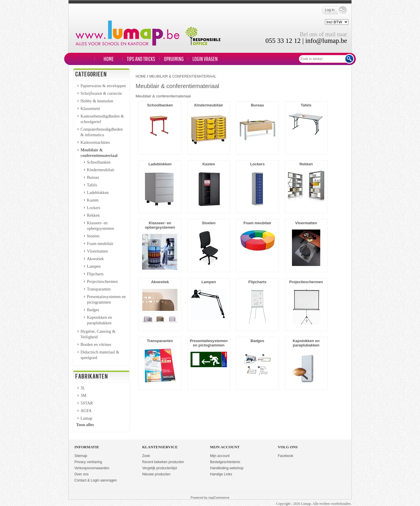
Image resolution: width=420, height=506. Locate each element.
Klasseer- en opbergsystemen (160, 225)
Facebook (286, 456)
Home (109, 59)
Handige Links (221, 474)
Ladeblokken (98, 192)
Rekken (93, 215)
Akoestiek (95, 259)
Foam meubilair (100, 244)
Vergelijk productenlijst (160, 468)
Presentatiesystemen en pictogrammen (209, 343)
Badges (93, 310)
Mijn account (220, 456)
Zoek (146, 456)
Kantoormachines (95, 142)
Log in (334, 10)
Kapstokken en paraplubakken (306, 343)
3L (83, 388)
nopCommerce (219, 498)
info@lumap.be (326, 41)
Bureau (93, 177)
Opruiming (174, 59)
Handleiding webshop (227, 468)
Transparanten (99, 289)
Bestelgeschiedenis (225, 462)
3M (83, 395)
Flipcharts (95, 274)
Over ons (82, 474)
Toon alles (85, 425)
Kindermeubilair (101, 170)
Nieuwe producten (156, 474)
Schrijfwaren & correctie (101, 93)
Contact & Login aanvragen (96, 480)
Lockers (94, 208)
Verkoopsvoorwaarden (92, 468)
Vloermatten (97, 251)
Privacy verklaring (88, 462)
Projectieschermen (102, 281)
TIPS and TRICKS (141, 59)
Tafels (92, 185)
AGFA (86, 411)
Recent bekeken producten (163, 462)
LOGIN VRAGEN (205, 59)
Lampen (94, 266)
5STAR (87, 403)
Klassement (90, 108)
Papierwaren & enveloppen (103, 86)
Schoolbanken (99, 162)
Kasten (93, 200)
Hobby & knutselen (97, 101)
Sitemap (81, 456)
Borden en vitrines (96, 344)
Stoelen (93, 236)
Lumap (86, 418)
